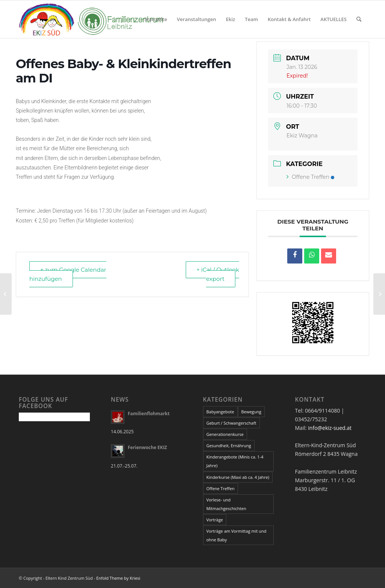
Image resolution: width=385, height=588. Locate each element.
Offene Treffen (310, 177)
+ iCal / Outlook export (218, 274)
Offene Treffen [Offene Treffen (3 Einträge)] (221, 488)
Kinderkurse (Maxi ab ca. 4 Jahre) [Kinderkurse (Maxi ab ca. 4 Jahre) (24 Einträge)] (238, 477)
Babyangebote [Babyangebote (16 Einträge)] (220, 412)
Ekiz (231, 19)
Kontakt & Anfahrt (289, 19)
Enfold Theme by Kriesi (118, 578)
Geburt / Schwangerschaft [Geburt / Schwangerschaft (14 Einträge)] (231, 423)
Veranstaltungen (197, 19)
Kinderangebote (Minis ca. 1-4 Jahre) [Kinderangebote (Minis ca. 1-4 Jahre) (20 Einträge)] (235, 461)
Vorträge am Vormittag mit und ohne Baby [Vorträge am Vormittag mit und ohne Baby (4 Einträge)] (236, 535)
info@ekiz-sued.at (330, 428)
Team (251, 19)
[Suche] (359, 19)
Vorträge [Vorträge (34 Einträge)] (215, 520)
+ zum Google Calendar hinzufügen (68, 274)
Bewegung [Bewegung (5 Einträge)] (251, 412)
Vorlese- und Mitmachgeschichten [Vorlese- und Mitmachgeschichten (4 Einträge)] (226, 504)
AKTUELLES (333, 19)
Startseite (156, 19)
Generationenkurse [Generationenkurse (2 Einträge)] (225, 434)
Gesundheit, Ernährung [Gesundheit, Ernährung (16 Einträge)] (229, 446)
